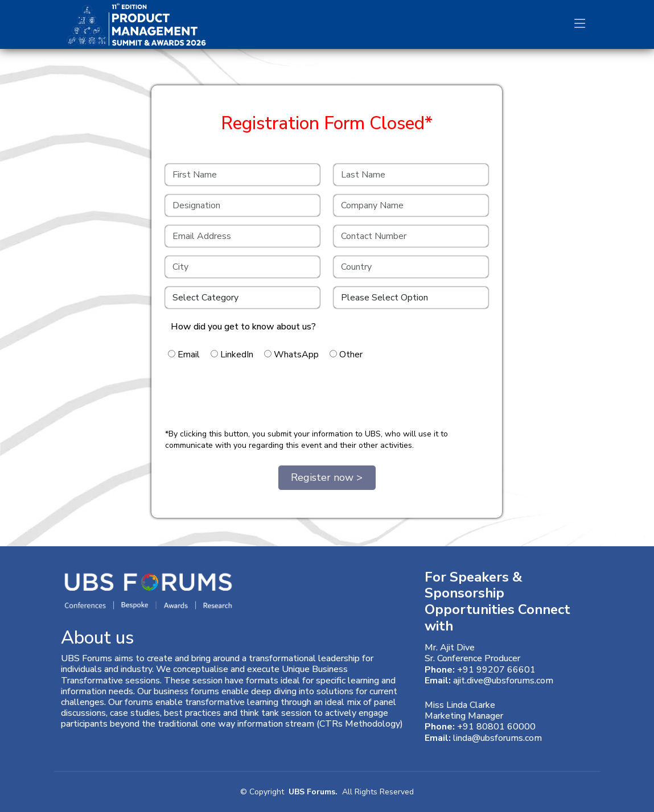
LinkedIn (232, 355)
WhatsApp (291, 355)
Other (346, 355)
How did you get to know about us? (243, 327)
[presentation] (252, 397)
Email (184, 355)
